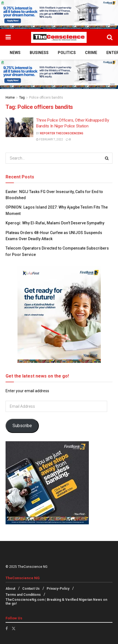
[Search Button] (110, 37)
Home (10, 98)
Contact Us (31, 589)
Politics (67, 53)
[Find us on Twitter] (14, 628)
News (15, 53)
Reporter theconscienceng (62, 133)
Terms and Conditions (23, 595)
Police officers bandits (46, 98)
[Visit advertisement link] (59, 15)
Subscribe (22, 426)
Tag (22, 98)
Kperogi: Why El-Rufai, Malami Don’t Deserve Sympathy (55, 223)
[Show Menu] (8, 37)
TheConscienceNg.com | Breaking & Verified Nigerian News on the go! (56, 602)
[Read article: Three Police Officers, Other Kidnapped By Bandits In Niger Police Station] (19, 127)
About (10, 589)
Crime (91, 53)
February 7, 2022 (50, 139)
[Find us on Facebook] (7, 628)
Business (39, 53)
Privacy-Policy (58, 589)
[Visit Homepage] (59, 37)
